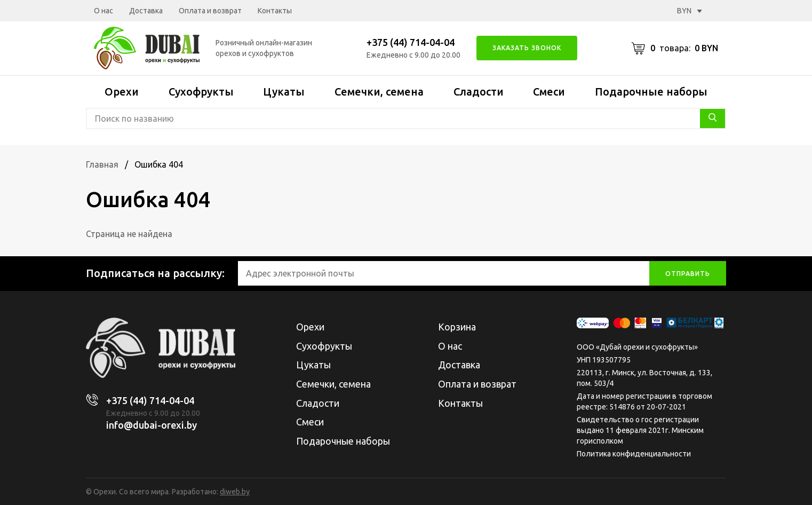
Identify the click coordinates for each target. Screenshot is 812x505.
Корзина (457, 327)
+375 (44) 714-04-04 (411, 42)
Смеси (549, 92)
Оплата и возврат (210, 11)
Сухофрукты (201, 92)
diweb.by (235, 492)
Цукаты (284, 92)
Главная (102, 164)
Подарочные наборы (651, 92)
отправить (688, 274)
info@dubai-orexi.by (152, 425)
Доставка (146, 11)
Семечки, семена (379, 92)
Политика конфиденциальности (634, 454)
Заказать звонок (527, 48)
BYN (689, 11)
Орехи (122, 92)
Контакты (275, 11)
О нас (104, 11)
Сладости (479, 92)
